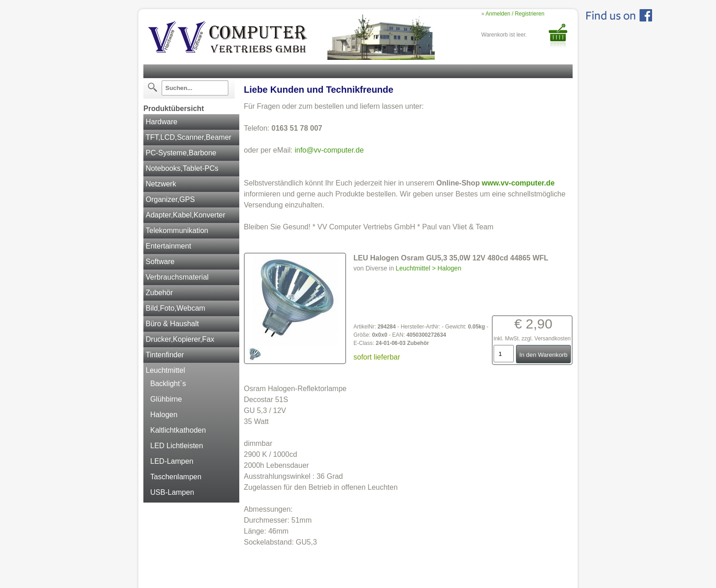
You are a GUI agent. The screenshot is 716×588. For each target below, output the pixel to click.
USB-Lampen (172, 492)
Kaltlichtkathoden (178, 430)
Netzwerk (161, 184)
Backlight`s (168, 384)
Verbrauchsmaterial (177, 277)
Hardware (161, 122)
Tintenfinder (165, 355)
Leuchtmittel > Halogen (429, 268)
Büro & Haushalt (172, 324)
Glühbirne (166, 399)
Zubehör (159, 293)
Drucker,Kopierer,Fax (180, 339)
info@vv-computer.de (329, 150)
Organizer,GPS (170, 199)
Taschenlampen (176, 477)
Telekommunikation (177, 230)
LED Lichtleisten (177, 446)
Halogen (164, 415)
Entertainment (168, 246)
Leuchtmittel (165, 370)
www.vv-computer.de (518, 183)
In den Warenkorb (543, 355)
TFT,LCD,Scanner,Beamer (189, 137)
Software (160, 262)
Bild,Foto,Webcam (175, 308)
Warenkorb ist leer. (504, 35)
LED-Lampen (172, 461)
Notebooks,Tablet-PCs (182, 168)
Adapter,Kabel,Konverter (185, 215)
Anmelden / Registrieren (515, 14)
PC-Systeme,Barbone (181, 153)
